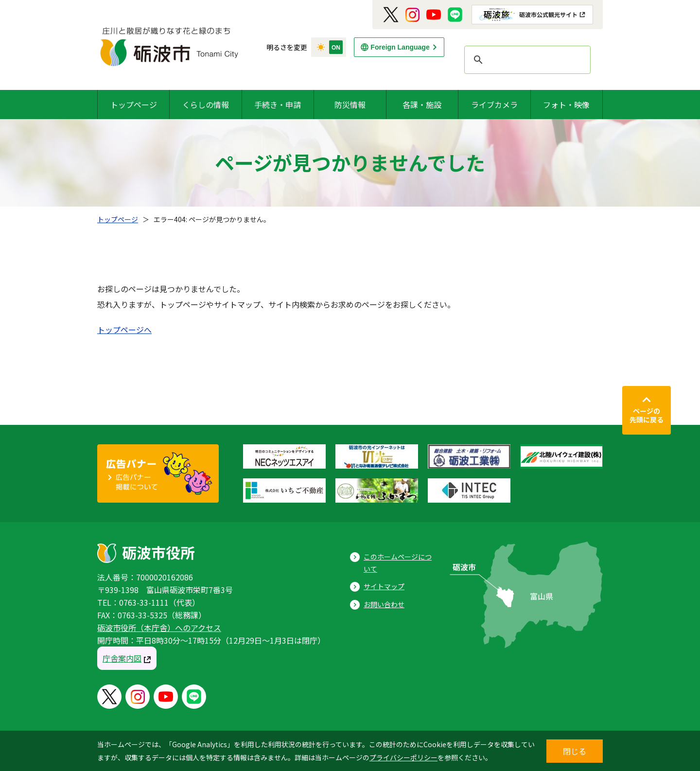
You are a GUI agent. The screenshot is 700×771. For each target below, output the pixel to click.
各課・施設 (422, 105)
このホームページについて (398, 563)
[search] (526, 60)
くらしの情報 (206, 105)
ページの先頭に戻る (647, 415)
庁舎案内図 (122, 658)
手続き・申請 (278, 105)
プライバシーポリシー (403, 757)
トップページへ (124, 330)
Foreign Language (400, 47)
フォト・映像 (566, 105)
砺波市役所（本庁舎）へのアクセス (159, 628)
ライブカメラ (494, 105)
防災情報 (350, 105)
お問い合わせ (384, 604)
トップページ (134, 105)
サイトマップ (384, 586)
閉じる (575, 751)
